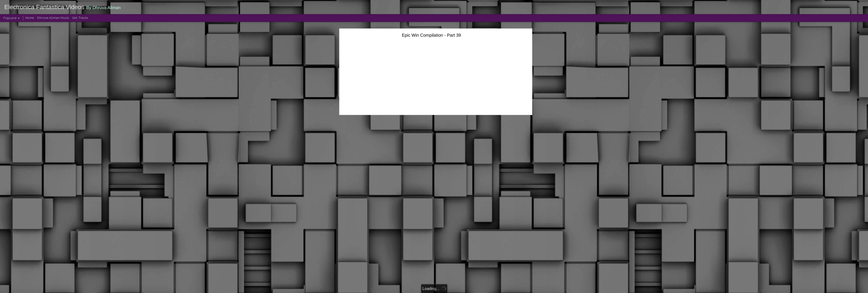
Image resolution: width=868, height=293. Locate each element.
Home (30, 18)
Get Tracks (80, 18)
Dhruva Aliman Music (53, 18)
